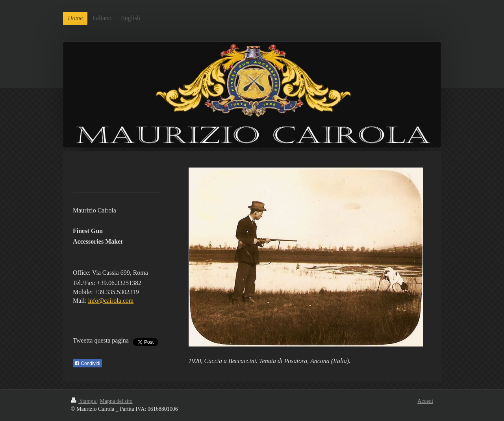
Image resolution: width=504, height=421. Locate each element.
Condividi (87, 363)
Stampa (84, 401)
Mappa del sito (116, 401)
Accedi (425, 401)
